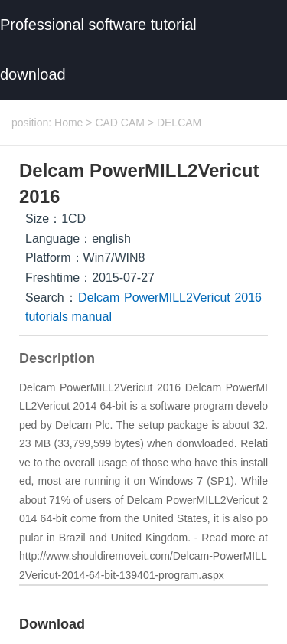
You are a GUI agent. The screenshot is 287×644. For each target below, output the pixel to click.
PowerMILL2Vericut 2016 (193, 297)
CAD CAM (120, 123)
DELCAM (179, 123)
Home (68, 123)
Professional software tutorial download (98, 49)
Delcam (99, 297)
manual (91, 317)
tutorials (47, 317)
